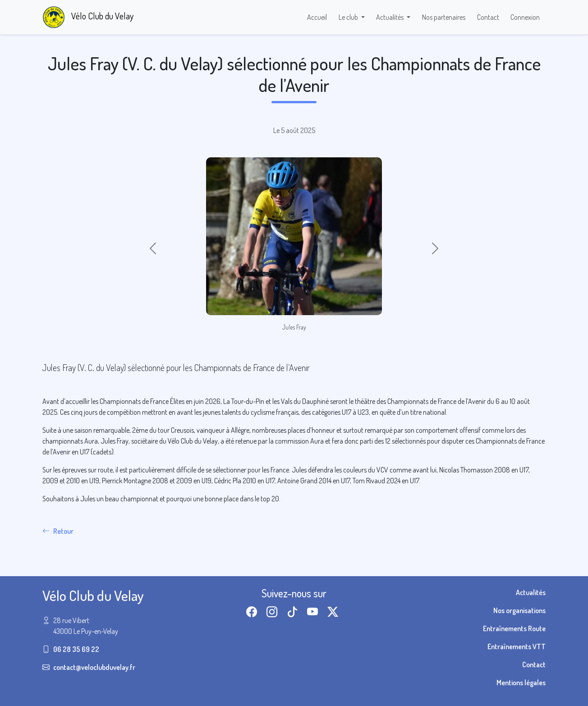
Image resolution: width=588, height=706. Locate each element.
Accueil (317, 17)
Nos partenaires (444, 17)
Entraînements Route (514, 628)
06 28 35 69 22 (76, 649)
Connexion (525, 17)
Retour (58, 531)
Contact (488, 17)
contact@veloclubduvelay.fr (94, 667)
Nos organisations (519, 610)
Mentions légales (521, 683)
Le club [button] (349, 17)
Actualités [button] (390, 17)
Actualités (531, 592)
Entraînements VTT (517, 646)
